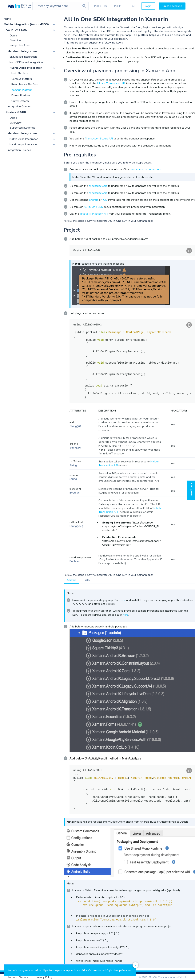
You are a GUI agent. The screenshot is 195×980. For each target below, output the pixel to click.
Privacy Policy (44, 977)
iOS (105, 200)
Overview (16, 41)
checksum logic (98, 186)
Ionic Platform (20, 73)
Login (148, 6)
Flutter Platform (21, 95)
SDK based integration (23, 57)
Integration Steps (20, 45)
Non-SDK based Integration (26, 62)
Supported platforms (22, 128)
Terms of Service (18, 977)
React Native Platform (25, 84)
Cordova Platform (22, 79)
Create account (172, 6)
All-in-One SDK (16, 30)
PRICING (119, 6)
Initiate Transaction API (111, 83)
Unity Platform (20, 101)
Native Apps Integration (24, 139)
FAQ (133, 6)
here (123, 600)
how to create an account (146, 170)
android (94, 200)
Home (7, 19)
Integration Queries (19, 107)
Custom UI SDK (16, 112)
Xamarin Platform (22, 90)
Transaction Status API (99, 139)
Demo (13, 36)
